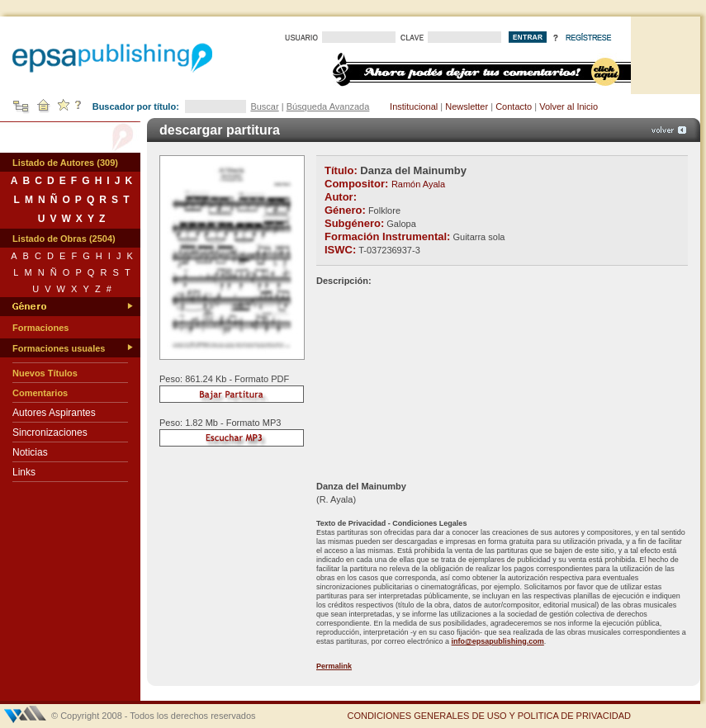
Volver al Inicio (569, 106)
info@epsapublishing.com (498, 641)
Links (24, 472)
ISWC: (340, 250)
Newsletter (467, 106)
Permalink (334, 666)
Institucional (414, 106)
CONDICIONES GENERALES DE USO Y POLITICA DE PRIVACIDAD (489, 716)
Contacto (514, 106)
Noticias (30, 452)
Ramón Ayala (418, 184)
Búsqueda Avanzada (328, 106)
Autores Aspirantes (54, 413)
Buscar (264, 106)
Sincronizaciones (50, 433)
